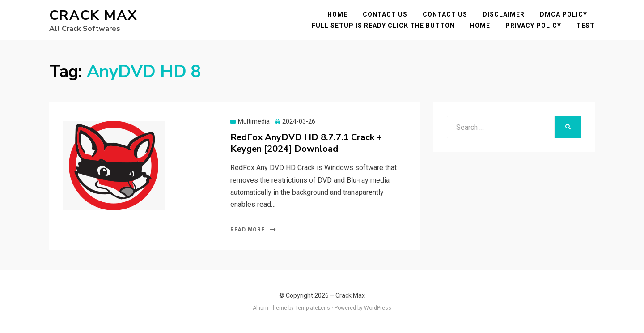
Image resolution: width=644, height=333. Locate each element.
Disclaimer (504, 14)
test (586, 26)
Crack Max (93, 15)
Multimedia (254, 121)
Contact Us (385, 14)
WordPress (378, 308)
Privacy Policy (533, 26)
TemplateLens (313, 308)
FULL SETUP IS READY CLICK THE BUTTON (383, 26)
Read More (247, 230)
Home (337, 14)
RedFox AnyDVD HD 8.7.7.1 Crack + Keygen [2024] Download (306, 143)
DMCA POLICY (563, 14)
